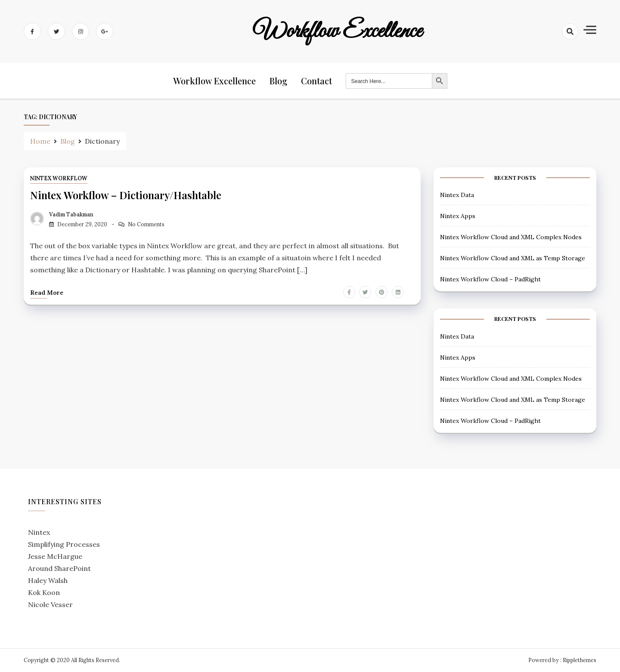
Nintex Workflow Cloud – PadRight (490, 279)
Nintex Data (457, 195)
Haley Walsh (48, 580)
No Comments (146, 224)
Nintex (39, 532)
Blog (278, 81)
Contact (316, 81)
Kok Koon (44, 592)
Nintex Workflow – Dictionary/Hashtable (126, 195)
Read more (47, 293)
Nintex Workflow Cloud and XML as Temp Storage (513, 258)
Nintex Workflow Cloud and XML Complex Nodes (511, 237)
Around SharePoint (59, 568)
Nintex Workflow (59, 178)
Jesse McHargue (55, 556)
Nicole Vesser (50, 604)
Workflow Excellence (338, 31)
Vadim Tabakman (71, 214)
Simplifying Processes (64, 544)
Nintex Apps (458, 216)
